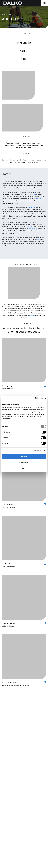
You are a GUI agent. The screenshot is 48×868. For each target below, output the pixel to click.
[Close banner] (45, 398)
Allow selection (24, 462)
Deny (24, 468)
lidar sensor (31, 207)
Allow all (24, 456)
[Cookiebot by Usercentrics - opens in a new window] (35, 398)
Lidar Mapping (33, 229)
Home (4, 14)
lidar (39, 239)
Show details (38, 451)
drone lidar (30, 227)
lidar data (33, 194)
